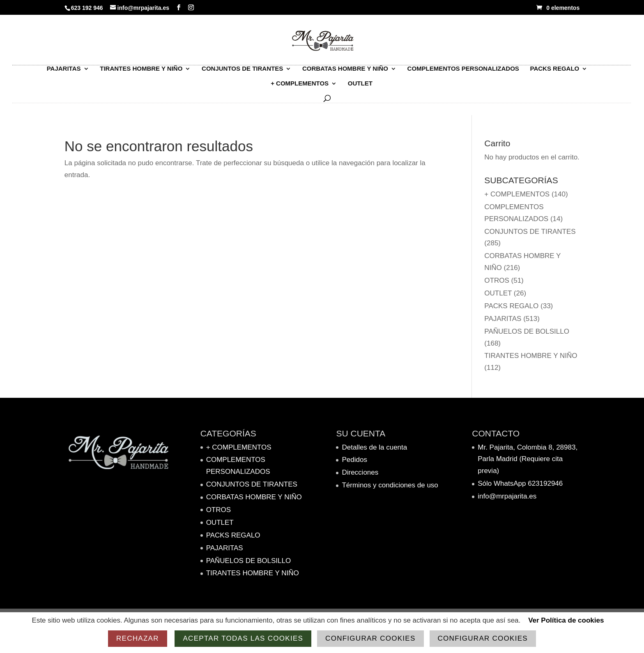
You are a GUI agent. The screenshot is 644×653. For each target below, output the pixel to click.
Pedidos (354, 460)
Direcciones (360, 472)
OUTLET (360, 87)
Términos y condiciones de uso (390, 485)
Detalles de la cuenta (374, 447)
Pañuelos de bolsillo (527, 331)
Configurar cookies (370, 638)
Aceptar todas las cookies (243, 638)
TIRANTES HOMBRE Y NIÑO (141, 73)
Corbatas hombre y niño (345, 73)
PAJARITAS (64, 73)
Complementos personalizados (463, 73)
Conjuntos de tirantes (242, 73)
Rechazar (138, 638)
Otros (497, 280)
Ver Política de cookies (566, 620)
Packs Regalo (555, 73)
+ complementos (300, 87)
